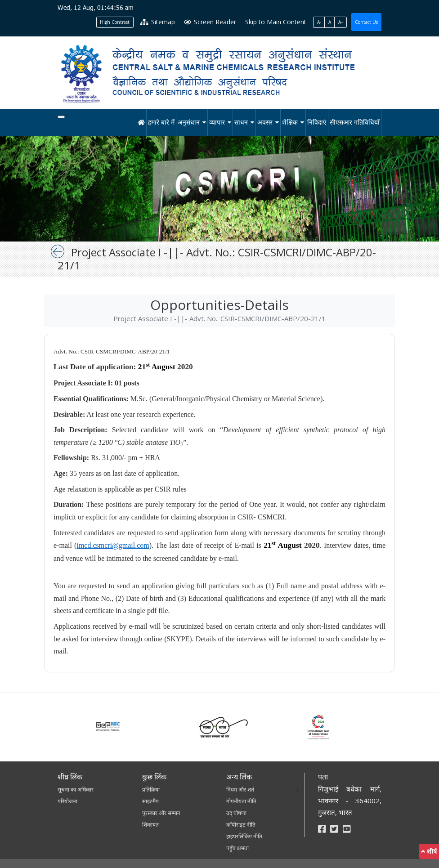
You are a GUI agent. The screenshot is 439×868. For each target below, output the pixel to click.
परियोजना (67, 801)
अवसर (265, 122)
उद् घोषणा (236, 813)
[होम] (141, 122)
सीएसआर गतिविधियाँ (355, 122)
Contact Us (366, 22)
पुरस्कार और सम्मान (161, 813)
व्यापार (217, 122)
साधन (241, 122)
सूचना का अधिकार (76, 790)
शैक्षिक (290, 122)
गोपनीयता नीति (241, 801)
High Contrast (115, 22)
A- (319, 22)
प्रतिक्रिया (151, 790)
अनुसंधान (189, 122)
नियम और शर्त (240, 790)
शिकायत (150, 825)
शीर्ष (429, 851)
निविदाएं (317, 122)
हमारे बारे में (161, 122)
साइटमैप (150, 801)
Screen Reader (210, 22)
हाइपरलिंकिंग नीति (244, 836)
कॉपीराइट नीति (241, 825)
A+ (341, 22)
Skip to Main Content (276, 22)
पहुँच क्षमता (237, 848)
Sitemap (158, 22)
